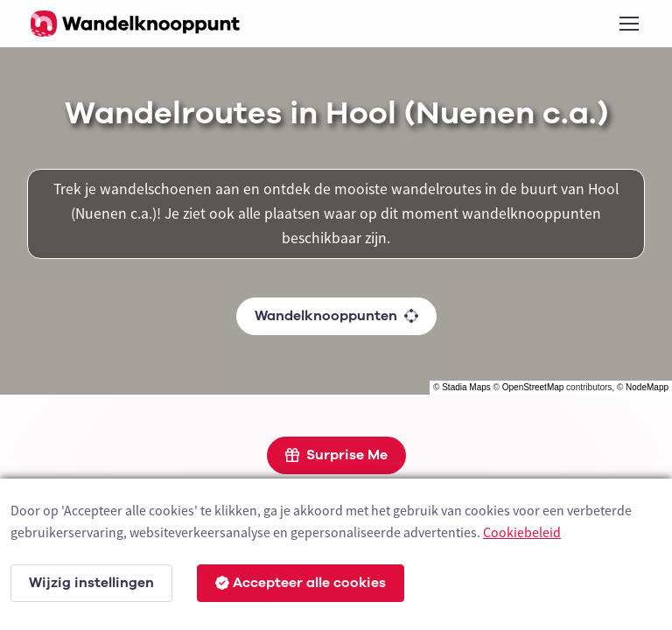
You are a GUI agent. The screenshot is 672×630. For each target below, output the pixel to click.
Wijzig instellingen (91, 583)
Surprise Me (336, 455)
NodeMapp (647, 387)
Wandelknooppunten (336, 316)
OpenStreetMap (533, 387)
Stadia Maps (466, 387)
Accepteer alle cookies (301, 583)
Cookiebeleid (522, 532)
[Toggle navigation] (628, 24)
